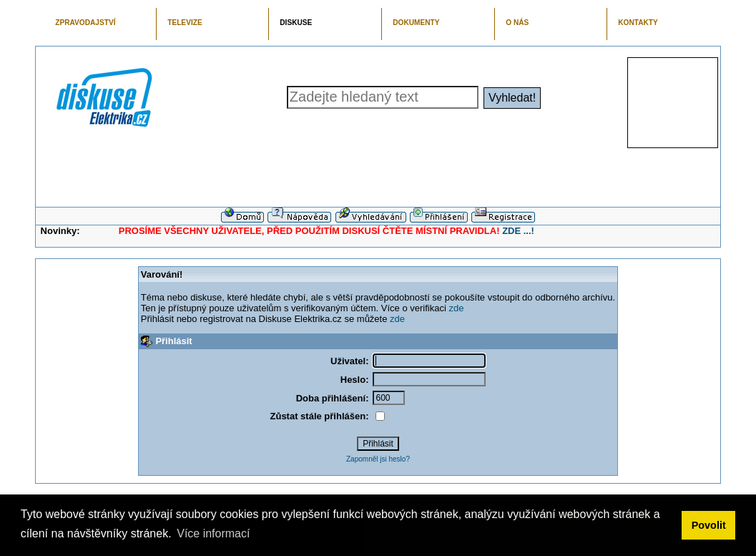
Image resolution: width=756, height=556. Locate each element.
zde (456, 308)
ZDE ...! (518, 231)
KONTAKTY (638, 23)
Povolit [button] (709, 525)
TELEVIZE (185, 23)
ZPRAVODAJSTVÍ (85, 23)
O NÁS (517, 23)
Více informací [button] (213, 533)
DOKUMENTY (416, 23)
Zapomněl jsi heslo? (378, 459)
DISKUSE (296, 23)
